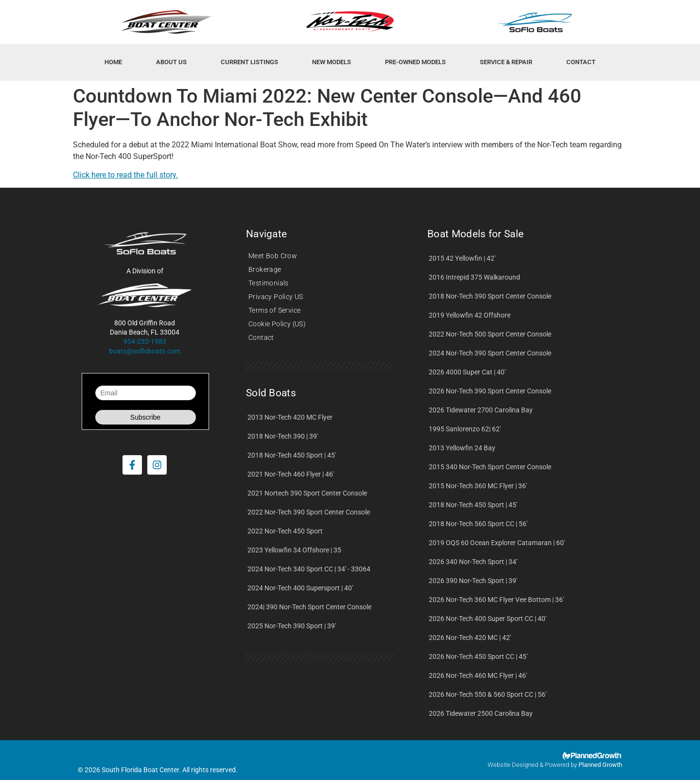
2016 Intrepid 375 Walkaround (474, 277)
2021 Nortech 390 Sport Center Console (307, 493)
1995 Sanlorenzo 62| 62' (465, 429)
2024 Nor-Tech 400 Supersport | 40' (300, 588)
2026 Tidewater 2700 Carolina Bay (481, 410)
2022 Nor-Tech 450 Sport (285, 531)
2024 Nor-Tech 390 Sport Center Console (490, 353)
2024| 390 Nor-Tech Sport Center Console (309, 607)
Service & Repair (506, 62)
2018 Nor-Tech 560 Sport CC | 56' (478, 524)
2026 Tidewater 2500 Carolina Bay (481, 713)
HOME (113, 62)
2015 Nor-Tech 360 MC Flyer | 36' (478, 486)
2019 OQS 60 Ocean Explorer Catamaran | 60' (497, 543)
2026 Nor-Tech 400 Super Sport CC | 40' (488, 619)
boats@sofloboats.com (145, 351)
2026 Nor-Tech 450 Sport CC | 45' (478, 656)
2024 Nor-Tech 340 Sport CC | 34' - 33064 (309, 569)
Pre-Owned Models (415, 62)
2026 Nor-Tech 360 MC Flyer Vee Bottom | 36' (496, 600)
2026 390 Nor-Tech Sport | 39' (473, 581)
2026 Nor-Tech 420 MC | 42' (470, 638)
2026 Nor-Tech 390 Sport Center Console (490, 391)
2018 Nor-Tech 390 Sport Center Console (490, 296)
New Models (332, 62)
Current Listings (249, 62)
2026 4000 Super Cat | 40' (467, 372)
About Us (171, 62)
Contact (581, 62)
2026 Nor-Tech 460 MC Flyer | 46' (478, 675)
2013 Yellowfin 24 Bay (462, 448)
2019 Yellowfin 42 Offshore (470, 315)
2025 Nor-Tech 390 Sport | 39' (292, 626)
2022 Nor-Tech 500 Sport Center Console (490, 334)
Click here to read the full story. (125, 175)
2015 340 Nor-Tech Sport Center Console (490, 467)
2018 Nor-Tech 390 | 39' (283, 436)
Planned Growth (600, 765)
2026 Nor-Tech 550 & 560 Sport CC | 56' (488, 694)
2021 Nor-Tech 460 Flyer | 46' (291, 474)
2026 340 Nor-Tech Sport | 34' (473, 562)
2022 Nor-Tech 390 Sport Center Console (309, 512)
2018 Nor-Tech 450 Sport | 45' (292, 455)
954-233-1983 (145, 341)
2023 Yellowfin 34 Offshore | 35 (294, 550)
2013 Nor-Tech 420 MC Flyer (290, 417)
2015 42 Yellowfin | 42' (462, 258)
